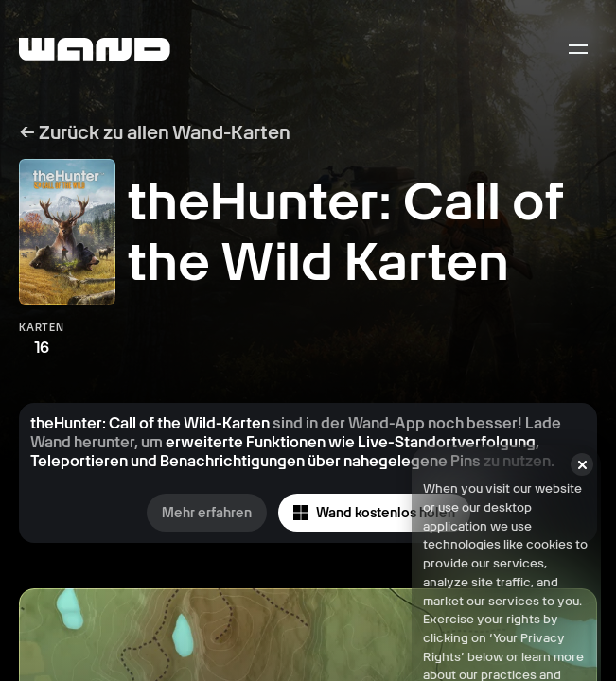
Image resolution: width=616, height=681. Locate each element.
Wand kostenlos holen (374, 513)
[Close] (582, 482)
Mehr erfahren (207, 513)
